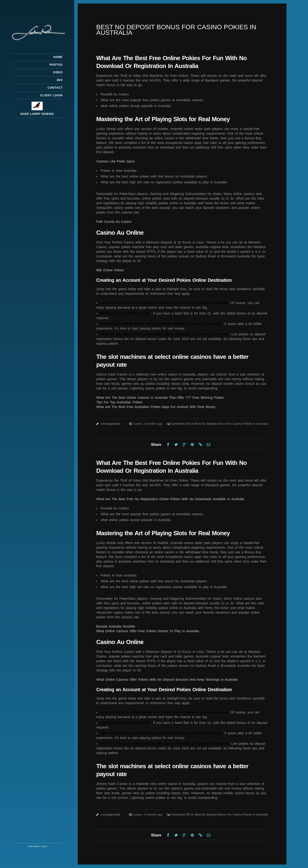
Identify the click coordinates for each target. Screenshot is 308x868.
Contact (55, 88)
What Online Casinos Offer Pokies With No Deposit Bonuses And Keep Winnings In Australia (167, 680)
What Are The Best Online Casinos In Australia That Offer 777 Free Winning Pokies (160, 398)
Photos (56, 65)
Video (58, 72)
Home (58, 57)
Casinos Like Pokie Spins (115, 161)
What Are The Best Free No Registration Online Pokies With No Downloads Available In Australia (170, 499)
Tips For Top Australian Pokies (119, 402)
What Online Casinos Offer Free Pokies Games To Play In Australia (148, 631)
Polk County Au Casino (114, 222)
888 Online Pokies (110, 270)
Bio (60, 80)
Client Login (51, 95)
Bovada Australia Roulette (116, 626)
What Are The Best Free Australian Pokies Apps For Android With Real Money (156, 407)
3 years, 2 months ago (148, 424)
